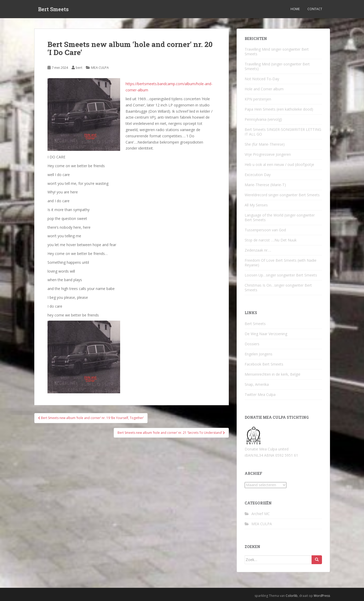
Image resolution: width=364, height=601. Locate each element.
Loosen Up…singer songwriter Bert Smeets (281, 275)
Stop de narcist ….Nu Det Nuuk (271, 240)
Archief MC (261, 514)
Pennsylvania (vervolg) (263, 119)
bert (79, 67)
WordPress (322, 596)
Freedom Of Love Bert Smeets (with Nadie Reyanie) (281, 263)
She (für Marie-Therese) (265, 144)
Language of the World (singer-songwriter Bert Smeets (280, 217)
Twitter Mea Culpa (260, 394)
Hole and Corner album (264, 89)
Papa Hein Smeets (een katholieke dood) (279, 109)
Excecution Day (258, 175)
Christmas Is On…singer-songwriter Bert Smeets (278, 288)
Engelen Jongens (259, 354)
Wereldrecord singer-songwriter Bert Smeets (282, 195)
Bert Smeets (53, 9)
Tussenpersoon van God (265, 230)
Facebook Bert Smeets (264, 364)
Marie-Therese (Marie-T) (265, 185)
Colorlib (292, 596)
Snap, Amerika (257, 384)
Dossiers (252, 344)
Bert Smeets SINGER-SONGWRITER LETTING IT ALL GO (283, 132)
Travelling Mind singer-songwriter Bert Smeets (277, 52)
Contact (315, 9)
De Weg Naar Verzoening (266, 334)
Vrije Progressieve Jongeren (268, 154)
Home (295, 9)
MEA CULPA (100, 67)
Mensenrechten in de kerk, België (273, 374)
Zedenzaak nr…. (258, 250)
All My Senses (256, 205)
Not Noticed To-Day (262, 79)
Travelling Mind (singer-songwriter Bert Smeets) (277, 66)
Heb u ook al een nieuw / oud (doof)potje (279, 164)
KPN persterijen (258, 99)
